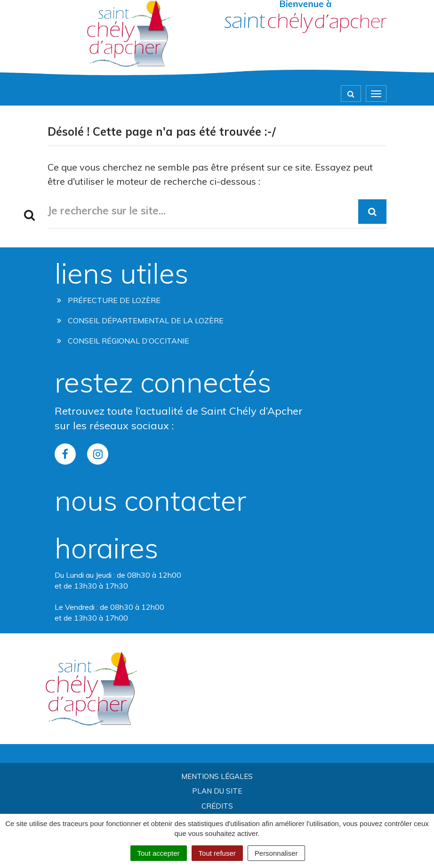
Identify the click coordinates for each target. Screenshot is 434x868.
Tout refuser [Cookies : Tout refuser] (217, 853)
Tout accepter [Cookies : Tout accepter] (159, 853)
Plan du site (217, 791)
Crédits (217, 806)
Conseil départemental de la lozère (140, 320)
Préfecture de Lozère (109, 300)
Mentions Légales (217, 776)
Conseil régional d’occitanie (123, 341)
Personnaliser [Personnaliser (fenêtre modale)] (276, 853)
